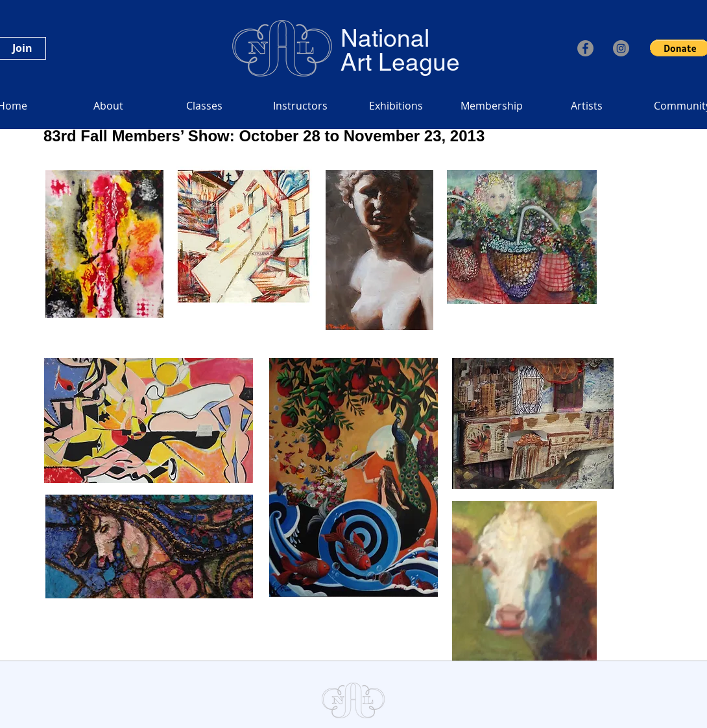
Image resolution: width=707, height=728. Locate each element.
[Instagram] (621, 48)
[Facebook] (585, 48)
